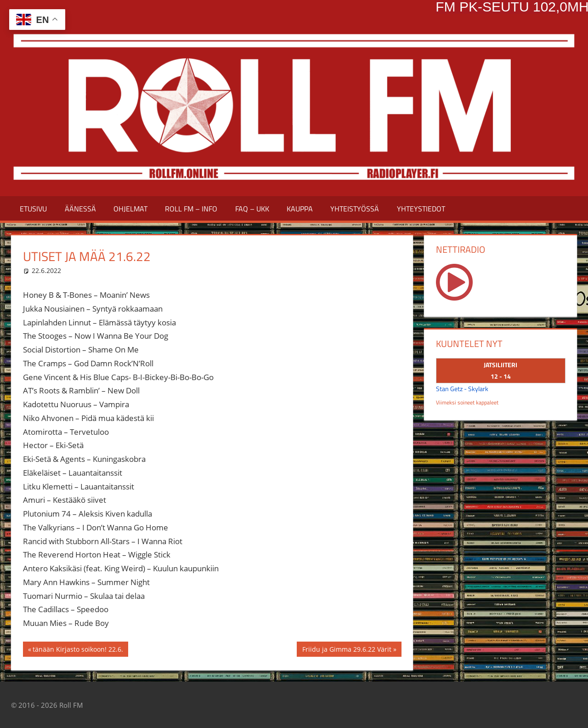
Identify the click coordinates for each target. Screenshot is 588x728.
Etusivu (33, 209)
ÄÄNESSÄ (80, 209)
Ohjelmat (130, 209)
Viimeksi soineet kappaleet (467, 402)
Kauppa (300, 209)
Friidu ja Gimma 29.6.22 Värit (347, 650)
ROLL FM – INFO (191, 209)
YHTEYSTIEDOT (421, 209)
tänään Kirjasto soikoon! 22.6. (78, 650)
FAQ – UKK (252, 209)
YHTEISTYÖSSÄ (355, 209)
